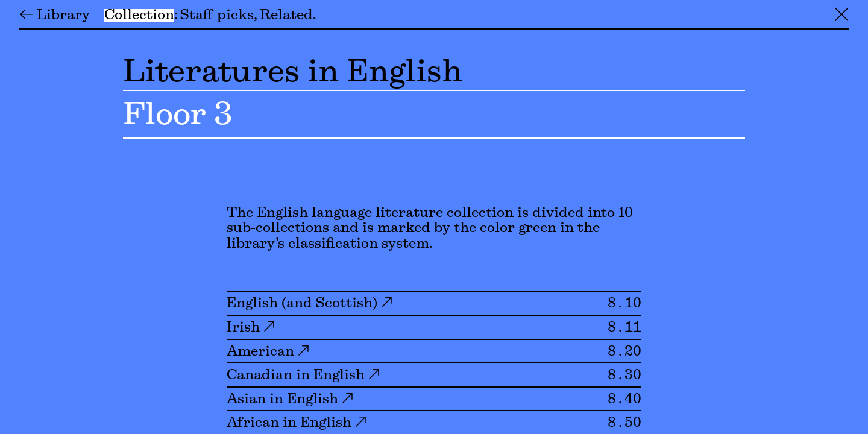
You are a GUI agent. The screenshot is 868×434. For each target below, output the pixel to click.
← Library (55, 16)
